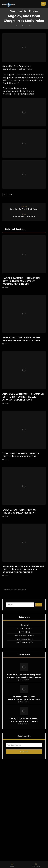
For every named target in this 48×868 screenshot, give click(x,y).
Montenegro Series (24, 639)
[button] (43, 4)
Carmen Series (24, 629)
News (10, 195)
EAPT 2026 (25, 632)
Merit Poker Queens (24, 636)
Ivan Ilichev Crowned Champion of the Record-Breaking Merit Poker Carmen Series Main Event (24, 677)
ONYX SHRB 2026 (25, 642)
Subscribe (24, 752)
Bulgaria (24, 625)
